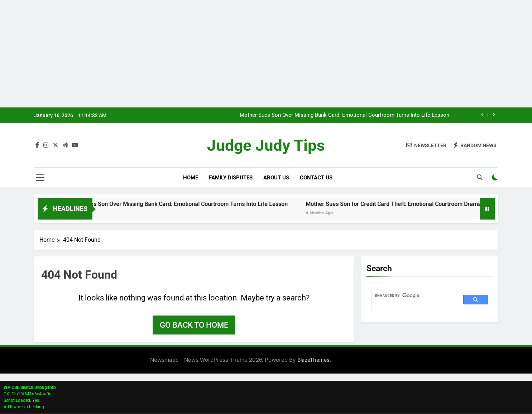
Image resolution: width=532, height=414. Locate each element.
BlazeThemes (313, 360)
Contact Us (316, 178)
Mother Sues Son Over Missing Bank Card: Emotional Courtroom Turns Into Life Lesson (344, 115)
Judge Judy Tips (266, 146)
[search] (414, 296)
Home (191, 178)
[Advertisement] (266, 54)
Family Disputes (231, 178)
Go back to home (194, 325)
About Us (276, 178)
